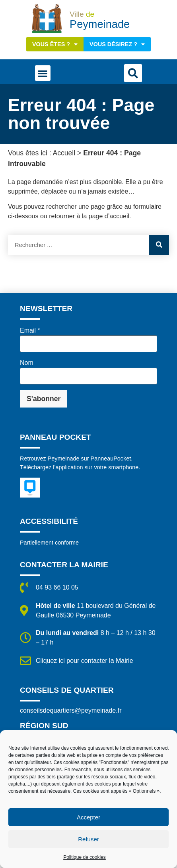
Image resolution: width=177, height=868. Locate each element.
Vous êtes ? (55, 44)
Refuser (88, 839)
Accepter (88, 817)
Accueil (64, 153)
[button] (43, 73)
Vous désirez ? (117, 44)
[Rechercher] (159, 245)
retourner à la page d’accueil (89, 216)
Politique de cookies (85, 857)
